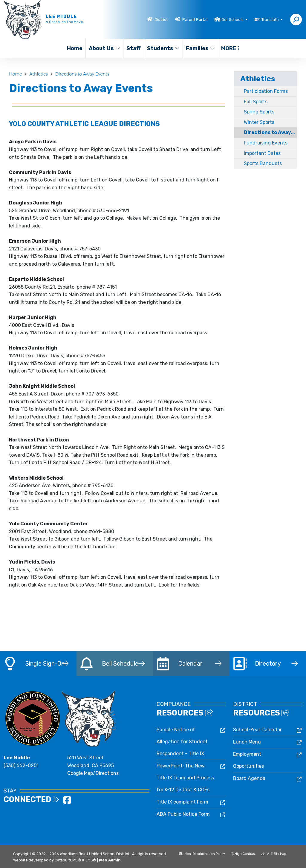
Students (163, 48)
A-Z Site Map (274, 854)
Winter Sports (259, 122)
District (161, 20)
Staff (134, 48)
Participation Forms (266, 91)
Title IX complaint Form (182, 802)
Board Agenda (249, 778)
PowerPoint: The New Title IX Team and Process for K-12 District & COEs (185, 778)
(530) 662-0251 (21, 765)
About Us (104, 48)
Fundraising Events (266, 143)
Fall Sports (256, 102)
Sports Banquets (263, 163)
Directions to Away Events (82, 74)
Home (75, 48)
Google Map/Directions (93, 773)
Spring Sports (259, 112)
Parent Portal (195, 20)
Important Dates (262, 153)
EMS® (91, 860)
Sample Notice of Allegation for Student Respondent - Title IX (182, 742)
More (230, 48)
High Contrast (245, 854)
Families (200, 48)
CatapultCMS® (68, 860)
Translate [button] (271, 20)
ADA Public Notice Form (183, 814)
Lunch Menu (247, 742)
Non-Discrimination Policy (202, 854)
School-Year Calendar (257, 730)
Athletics (39, 74)
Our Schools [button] (233, 20)
